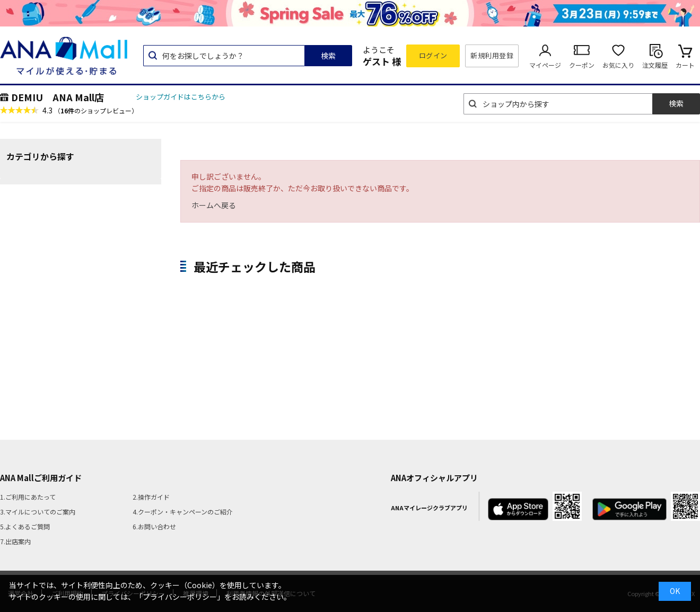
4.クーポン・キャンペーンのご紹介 (183, 512)
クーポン (582, 65)
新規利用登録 (492, 55)
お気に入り (618, 65)
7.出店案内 (15, 541)
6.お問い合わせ (154, 526)
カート (685, 65)
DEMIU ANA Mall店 (58, 97)
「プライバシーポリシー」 (180, 597)
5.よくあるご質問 (25, 526)
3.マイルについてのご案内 (38, 512)
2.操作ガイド (151, 497)
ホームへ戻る (214, 205)
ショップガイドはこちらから (181, 97)
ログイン (433, 55)
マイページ (545, 65)
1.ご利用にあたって (28, 497)
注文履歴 (655, 65)
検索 (328, 56)
